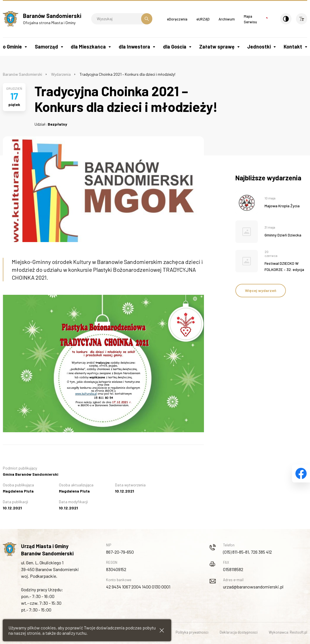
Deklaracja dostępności (239, 632)
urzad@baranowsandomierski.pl (253, 587)
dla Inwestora (134, 47)
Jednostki (259, 47)
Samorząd (46, 47)
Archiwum (227, 19)
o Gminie (12, 47)
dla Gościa (175, 47)
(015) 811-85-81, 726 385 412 (247, 552)
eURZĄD (203, 19)
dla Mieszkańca (88, 47)
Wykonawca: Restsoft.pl (288, 632)
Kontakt (293, 47)
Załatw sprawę (217, 47)
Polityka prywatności (192, 632)
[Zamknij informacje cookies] (162, 630)
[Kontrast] (286, 19)
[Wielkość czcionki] (302, 19)
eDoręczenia (177, 19)
